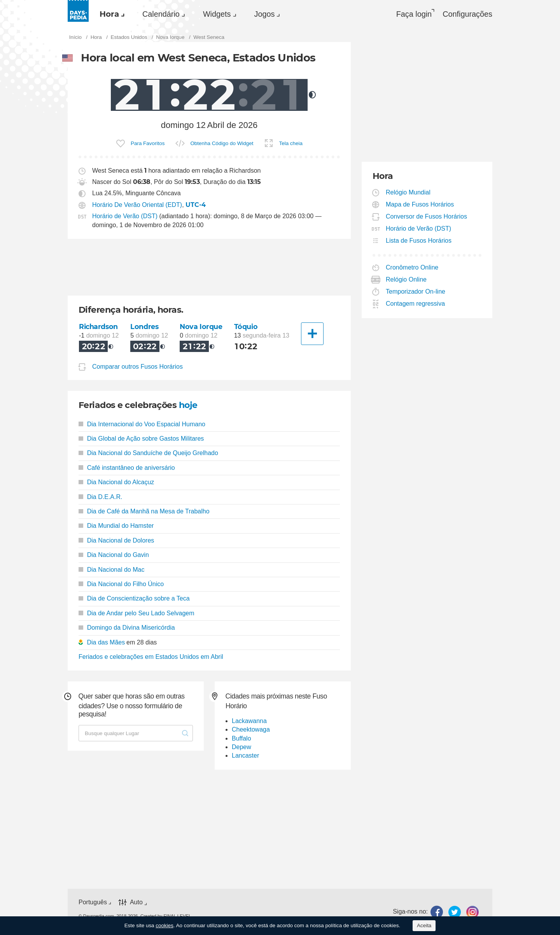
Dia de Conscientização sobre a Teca (134, 598)
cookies (164, 925)
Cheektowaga (251, 729)
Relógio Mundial (408, 192)
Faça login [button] (414, 14)
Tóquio (246, 327)
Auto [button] (136, 902)
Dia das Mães (106, 642)
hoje (188, 405)
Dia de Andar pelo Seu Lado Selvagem (136, 613)
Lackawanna (249, 721)
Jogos (265, 14)
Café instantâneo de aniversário (127, 468)
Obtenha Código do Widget (222, 143)
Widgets (217, 14)
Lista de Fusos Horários (419, 241)
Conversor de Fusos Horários (427, 216)
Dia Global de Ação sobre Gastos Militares (141, 439)
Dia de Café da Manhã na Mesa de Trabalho (144, 511)
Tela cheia (291, 143)
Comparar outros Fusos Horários (137, 367)
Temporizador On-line (416, 292)
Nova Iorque (201, 327)
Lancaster (245, 756)
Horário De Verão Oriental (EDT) (137, 205)
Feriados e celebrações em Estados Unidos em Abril (151, 657)
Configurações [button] (467, 14)
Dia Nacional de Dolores (116, 540)
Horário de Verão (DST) (125, 216)
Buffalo (241, 738)
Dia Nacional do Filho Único (121, 584)
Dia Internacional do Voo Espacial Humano (142, 424)
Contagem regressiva (416, 304)
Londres (144, 327)
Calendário (161, 14)
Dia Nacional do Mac (111, 570)
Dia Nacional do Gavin (114, 555)
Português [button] (93, 902)
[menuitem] (110, 14)
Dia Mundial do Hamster (116, 526)
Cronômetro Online (412, 267)
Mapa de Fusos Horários (420, 204)
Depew (241, 747)
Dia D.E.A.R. (100, 497)
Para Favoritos (148, 143)
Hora (109, 14)
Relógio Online (406, 279)
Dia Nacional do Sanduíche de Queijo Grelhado (148, 453)
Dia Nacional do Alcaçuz (116, 482)
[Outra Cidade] (312, 334)
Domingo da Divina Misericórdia (127, 628)
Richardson (98, 327)
